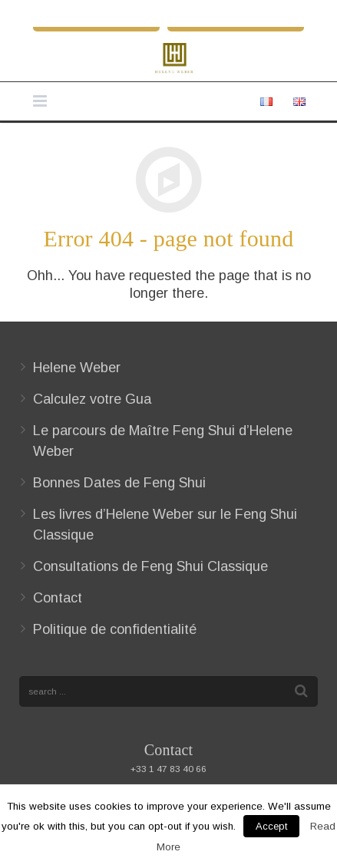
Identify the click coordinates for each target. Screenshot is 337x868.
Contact (58, 598)
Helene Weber (77, 368)
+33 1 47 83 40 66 (168, 769)
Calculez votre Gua (92, 399)
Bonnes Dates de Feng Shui (119, 483)
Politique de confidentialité (115, 629)
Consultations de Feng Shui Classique (150, 566)
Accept (271, 826)
